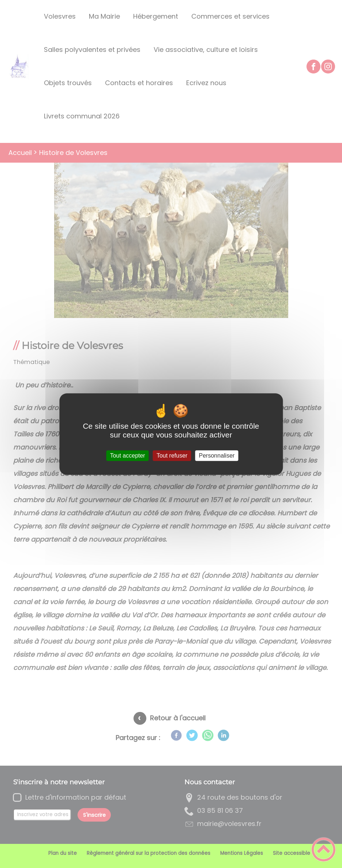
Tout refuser (172, 456)
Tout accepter (128, 456)
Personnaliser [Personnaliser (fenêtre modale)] (217, 456)
